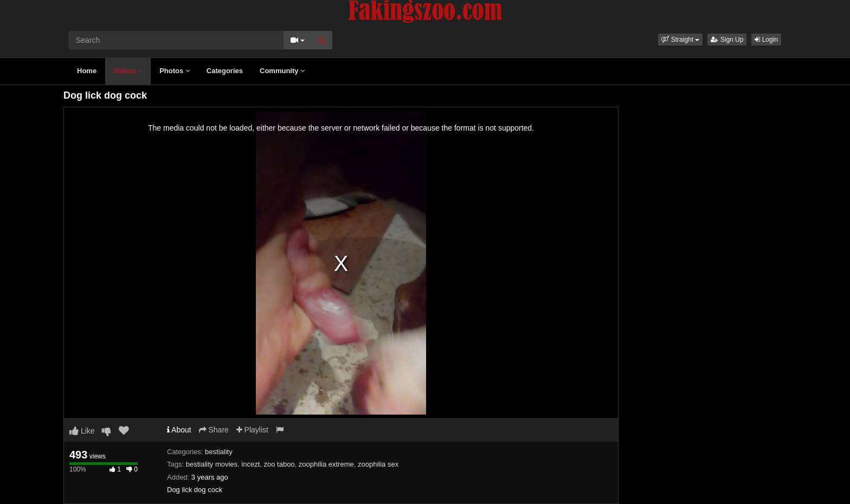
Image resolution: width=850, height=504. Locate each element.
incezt (250, 464)
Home (87, 71)
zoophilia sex (378, 464)
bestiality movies (212, 464)
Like (82, 431)
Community (282, 71)
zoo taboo (279, 464)
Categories (225, 71)
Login (766, 40)
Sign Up (727, 40)
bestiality (219, 452)
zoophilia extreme (326, 464)
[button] (680, 40)
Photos (175, 71)
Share (214, 430)
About (179, 430)
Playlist (252, 430)
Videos (128, 71)
